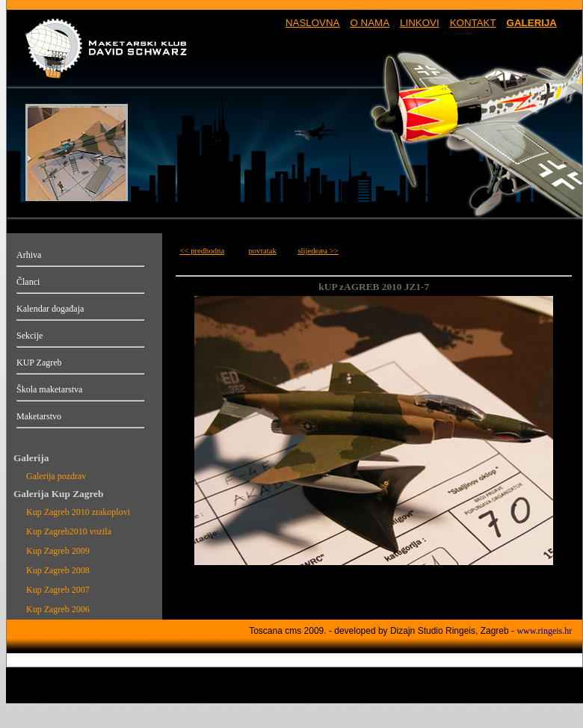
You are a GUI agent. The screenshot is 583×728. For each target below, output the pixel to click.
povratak (262, 251)
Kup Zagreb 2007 (58, 590)
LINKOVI (420, 23)
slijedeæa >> (318, 251)
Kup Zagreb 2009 (58, 551)
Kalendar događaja (50, 309)
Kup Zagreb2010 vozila (69, 531)
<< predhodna (202, 251)
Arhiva (29, 255)
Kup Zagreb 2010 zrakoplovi (78, 512)
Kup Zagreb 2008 (58, 570)
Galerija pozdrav (56, 476)
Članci (28, 282)
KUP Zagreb (39, 363)
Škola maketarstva (49, 389)
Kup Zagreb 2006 (58, 609)
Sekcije (30, 336)
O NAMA (370, 23)
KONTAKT (473, 23)
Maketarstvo (39, 416)
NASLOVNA (313, 23)
